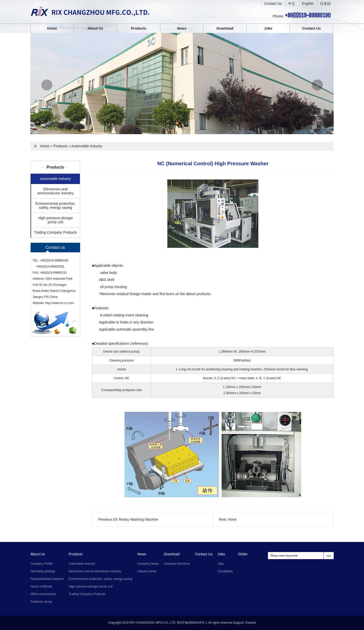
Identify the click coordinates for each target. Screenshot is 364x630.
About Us (95, 28)
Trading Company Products (56, 232)
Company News (148, 564)
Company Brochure (177, 564)
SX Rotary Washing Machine (135, 519)
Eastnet (251, 623)
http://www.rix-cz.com (60, 303)
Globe (243, 554)
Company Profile (42, 564)
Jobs (268, 28)
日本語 (325, 4)
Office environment (43, 594)
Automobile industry (87, 146)
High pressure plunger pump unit (56, 220)
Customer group (41, 602)
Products (139, 28)
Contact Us (273, 4)
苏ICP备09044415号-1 (192, 623)
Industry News (147, 571)
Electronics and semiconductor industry (56, 191)
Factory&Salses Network (47, 579)
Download (225, 28)
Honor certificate (41, 586)
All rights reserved (220, 623)
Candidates (225, 571)
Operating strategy (43, 571)
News (182, 28)
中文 (292, 4)
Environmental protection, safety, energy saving (55, 206)
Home (52, 28)
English (308, 4)
